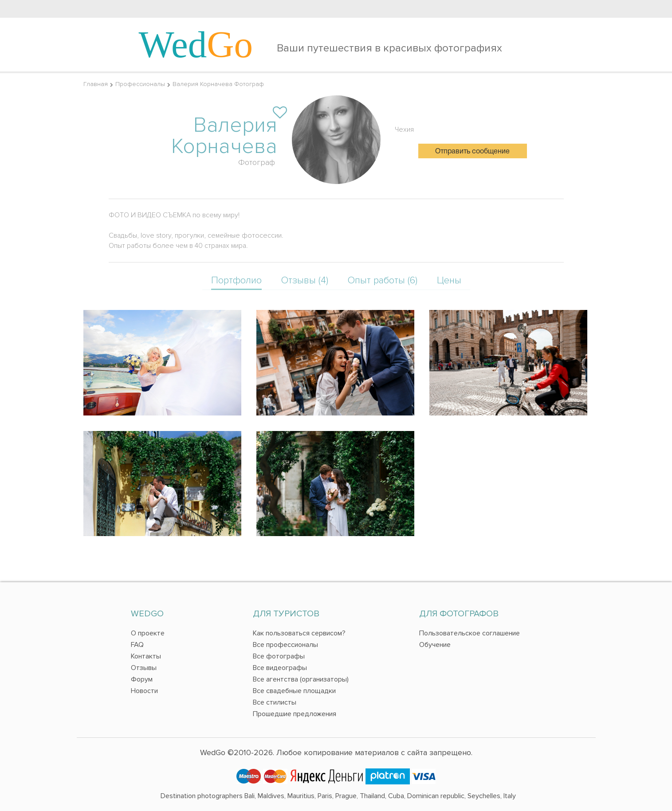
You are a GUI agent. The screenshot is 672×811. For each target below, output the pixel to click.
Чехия (404, 129)
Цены (449, 280)
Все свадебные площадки (294, 691)
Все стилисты (275, 702)
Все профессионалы (285, 645)
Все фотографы (279, 656)
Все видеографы (280, 668)
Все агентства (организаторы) (301, 679)
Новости (144, 691)
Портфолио (236, 280)
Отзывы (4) (305, 280)
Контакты (146, 656)
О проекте (148, 633)
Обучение (435, 645)
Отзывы (144, 668)
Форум (142, 679)
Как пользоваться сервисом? (299, 633)
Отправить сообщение (472, 152)
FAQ (137, 645)
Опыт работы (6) (383, 280)
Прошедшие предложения (295, 714)
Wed (196, 44)
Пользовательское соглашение (470, 633)
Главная (96, 84)
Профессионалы (140, 84)
